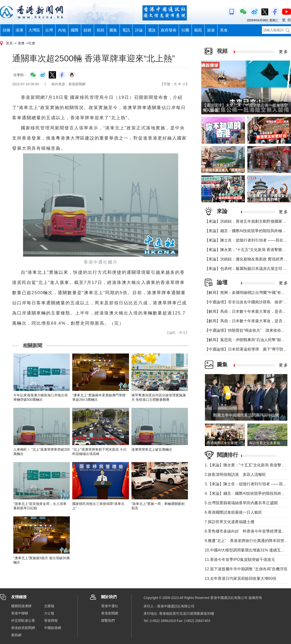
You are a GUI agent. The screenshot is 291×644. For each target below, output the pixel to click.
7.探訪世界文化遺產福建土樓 (230, 522)
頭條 (7, 30)
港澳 (19, 30)
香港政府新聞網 (23, 628)
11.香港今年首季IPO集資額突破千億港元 (240, 560)
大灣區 (34, 30)
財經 (88, 30)
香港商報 (51, 620)
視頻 (100, 30)
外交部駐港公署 (23, 620)
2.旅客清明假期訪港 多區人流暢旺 (235, 475)
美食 (224, 30)
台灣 (49, 30)
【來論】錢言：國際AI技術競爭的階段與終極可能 (247, 231)
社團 (185, 30)
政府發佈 (169, 30)
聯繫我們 (108, 620)
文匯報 (49, 606)
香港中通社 (110, 606)
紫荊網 (16, 635)
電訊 (126, 30)
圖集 (113, 30)
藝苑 (198, 30)
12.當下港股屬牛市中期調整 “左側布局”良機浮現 (246, 569)
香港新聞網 (110, 613)
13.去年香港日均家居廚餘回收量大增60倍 (241, 578)
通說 (152, 30)
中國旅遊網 (53, 628)
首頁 (9, 43)
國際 (75, 30)
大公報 (49, 613)
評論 (139, 30)
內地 (62, 30)
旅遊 (211, 30)
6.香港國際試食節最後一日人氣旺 (233, 512)
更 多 (283, 52)
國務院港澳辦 (21, 606)
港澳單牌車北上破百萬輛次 (152, 449)
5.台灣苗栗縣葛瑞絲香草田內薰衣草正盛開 (241, 503)
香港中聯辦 (20, 613)
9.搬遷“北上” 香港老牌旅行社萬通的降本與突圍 (246, 541)
